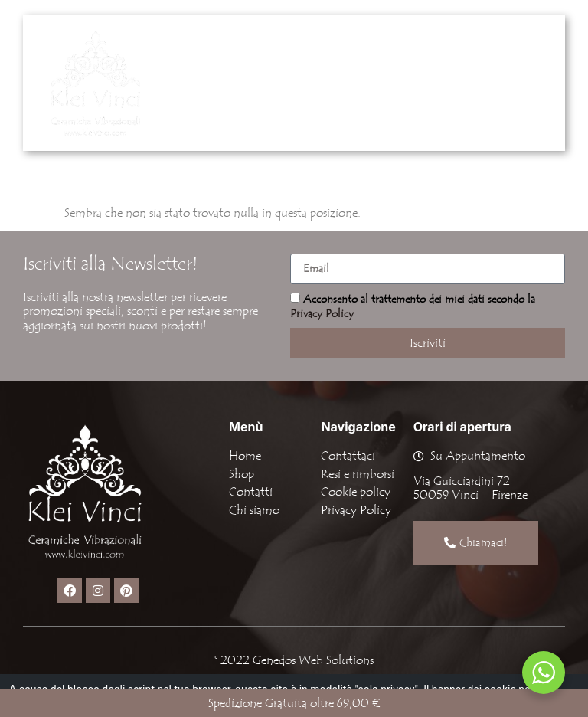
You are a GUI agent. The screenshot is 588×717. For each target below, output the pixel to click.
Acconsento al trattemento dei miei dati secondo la (413, 307)
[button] (447, 83)
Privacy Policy (322, 314)
